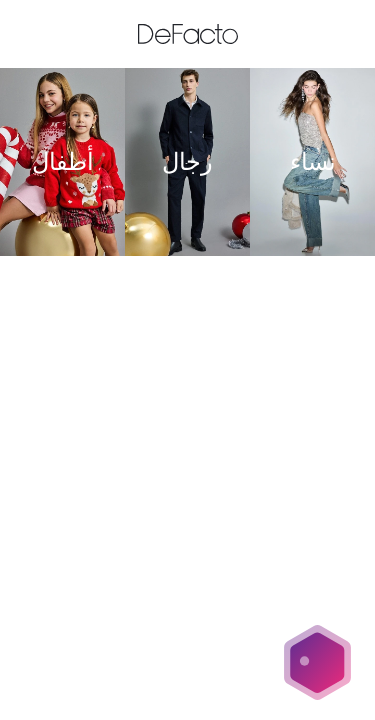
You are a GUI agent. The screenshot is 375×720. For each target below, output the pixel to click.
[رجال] (187, 162)
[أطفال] (62, 162)
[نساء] (312, 162)
